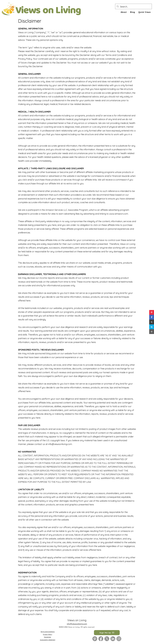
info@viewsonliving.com (60, 444)
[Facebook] (101, 639)
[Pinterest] (95, 639)
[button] (152, 312)
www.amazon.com (119, 214)
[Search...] (133, 7)
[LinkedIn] (113, 639)
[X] (107, 639)
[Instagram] (119, 639)
